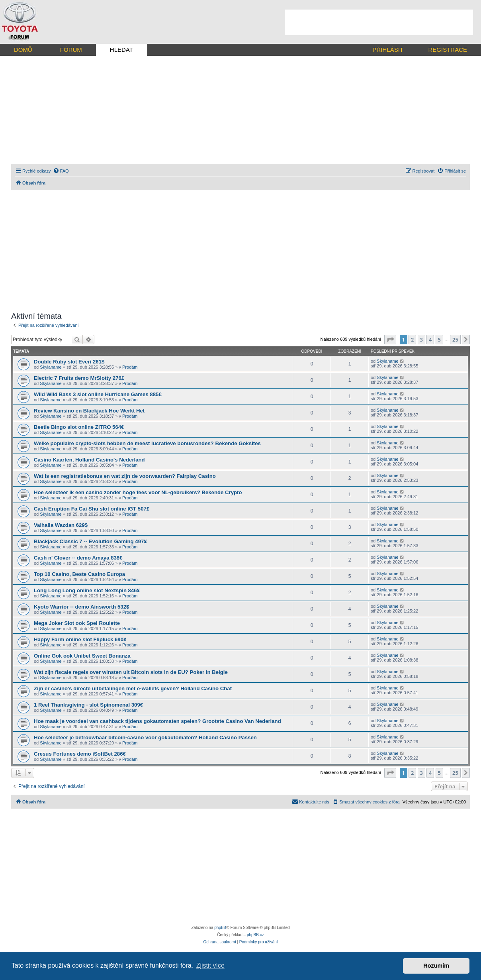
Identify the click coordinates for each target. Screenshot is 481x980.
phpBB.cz (255, 935)
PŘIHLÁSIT (388, 50)
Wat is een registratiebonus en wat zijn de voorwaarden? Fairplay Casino (125, 476)
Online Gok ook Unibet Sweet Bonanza (82, 656)
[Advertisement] (379, 22)
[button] (390, 340)
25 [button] (455, 340)
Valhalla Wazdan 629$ (61, 525)
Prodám (130, 367)
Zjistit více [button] (210, 965)
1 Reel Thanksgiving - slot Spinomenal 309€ (88, 705)
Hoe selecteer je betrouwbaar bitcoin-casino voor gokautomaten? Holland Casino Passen (145, 737)
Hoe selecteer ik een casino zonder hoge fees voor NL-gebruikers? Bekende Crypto (138, 492)
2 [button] (412, 340)
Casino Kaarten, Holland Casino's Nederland (89, 460)
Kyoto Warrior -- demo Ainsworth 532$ (81, 607)
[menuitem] (61, 171)
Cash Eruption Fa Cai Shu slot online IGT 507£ (92, 509)
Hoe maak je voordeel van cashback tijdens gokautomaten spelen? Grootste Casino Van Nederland (157, 721)
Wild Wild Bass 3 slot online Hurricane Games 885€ (98, 394)
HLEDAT (121, 50)
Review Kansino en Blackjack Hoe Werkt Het (89, 411)
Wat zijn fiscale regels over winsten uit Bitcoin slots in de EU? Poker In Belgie (131, 672)
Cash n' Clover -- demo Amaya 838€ (78, 558)
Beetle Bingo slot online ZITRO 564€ (79, 427)
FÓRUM (71, 50)
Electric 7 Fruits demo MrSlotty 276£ (79, 378)
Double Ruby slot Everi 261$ (69, 362)
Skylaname (51, 367)
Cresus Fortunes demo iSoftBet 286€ (80, 754)
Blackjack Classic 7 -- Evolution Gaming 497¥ (90, 541)
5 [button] (439, 340)
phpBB (220, 928)
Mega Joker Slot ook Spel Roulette (77, 623)
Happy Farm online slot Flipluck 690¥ (80, 639)
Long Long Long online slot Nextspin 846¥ (87, 590)
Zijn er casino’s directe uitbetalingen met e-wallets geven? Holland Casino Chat (133, 688)
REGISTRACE (448, 50)
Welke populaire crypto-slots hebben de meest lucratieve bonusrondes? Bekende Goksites (147, 443)
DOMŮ (23, 50)
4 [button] (430, 340)
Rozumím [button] (436, 966)
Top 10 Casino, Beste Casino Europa (79, 574)
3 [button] (421, 340)
